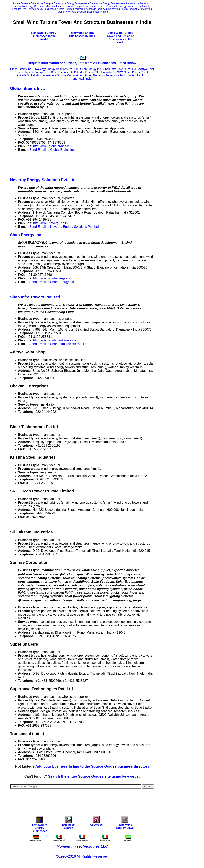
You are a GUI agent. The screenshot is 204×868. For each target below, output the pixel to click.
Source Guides (20, 3)
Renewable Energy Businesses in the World (44, 36)
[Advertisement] (82, 164)
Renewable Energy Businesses (70, 3)
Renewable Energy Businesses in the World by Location (120, 3)
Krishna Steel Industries (100, 72)
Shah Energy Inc (91, 69)
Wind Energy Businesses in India (47, 9)
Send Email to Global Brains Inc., (53, 150)
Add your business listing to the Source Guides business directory (92, 766)
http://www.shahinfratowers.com (56, 340)
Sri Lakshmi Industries (41, 75)
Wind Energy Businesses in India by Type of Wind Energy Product (102, 9)
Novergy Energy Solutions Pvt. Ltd (56, 69)
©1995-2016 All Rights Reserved (82, 856)
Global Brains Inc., (21, 69)
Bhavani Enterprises (36, 72)
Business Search (68, 824)
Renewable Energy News (125, 824)
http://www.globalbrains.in (51, 146)
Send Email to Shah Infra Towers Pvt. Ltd (58, 344)
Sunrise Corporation (69, 75)
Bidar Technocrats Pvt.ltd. (67, 72)
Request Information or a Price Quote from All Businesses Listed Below (82, 63)
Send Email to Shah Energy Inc (52, 282)
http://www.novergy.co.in (50, 223)
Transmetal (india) (81, 79)
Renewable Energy (41, 3)
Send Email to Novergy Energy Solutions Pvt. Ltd (64, 227)
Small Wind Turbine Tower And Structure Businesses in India (104, 10)
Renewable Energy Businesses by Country (36, 6)
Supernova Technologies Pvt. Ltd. (126, 75)
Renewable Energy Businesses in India (82, 6)
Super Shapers (94, 75)
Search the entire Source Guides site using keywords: (94, 776)
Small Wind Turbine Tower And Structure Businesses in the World (120, 38)
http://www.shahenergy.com (53, 278)
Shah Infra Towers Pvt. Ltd (120, 69)
